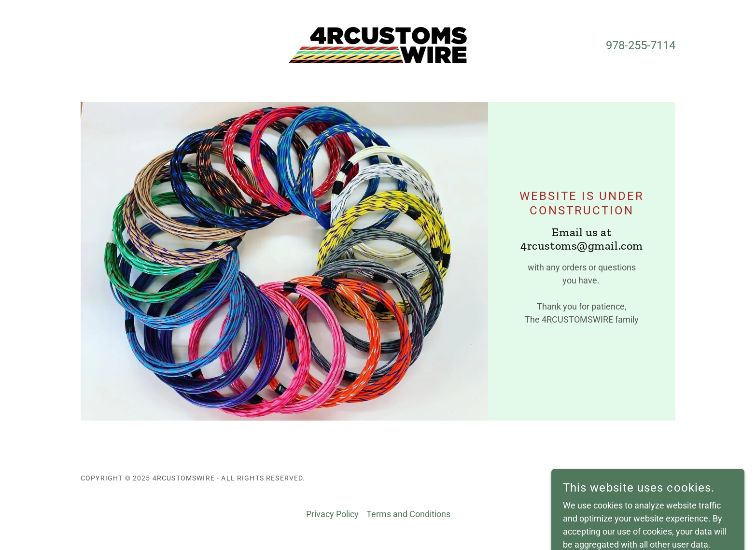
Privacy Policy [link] (332, 514)
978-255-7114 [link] (641, 45)
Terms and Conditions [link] (408, 514)
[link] (378, 44)
